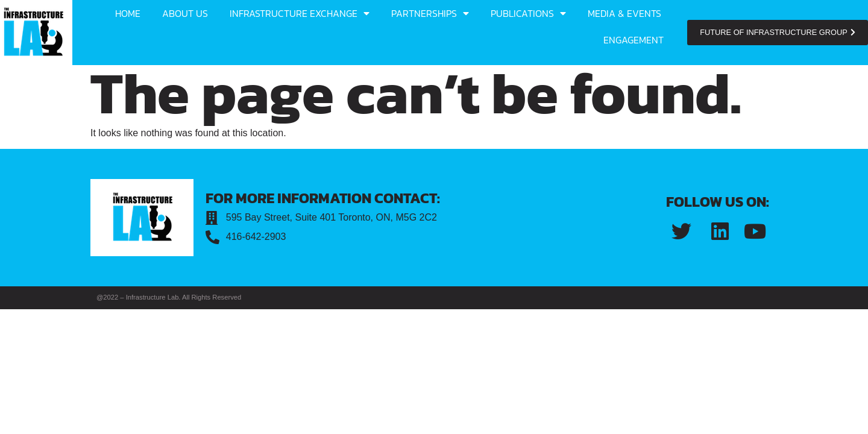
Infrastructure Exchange (300, 13)
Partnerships (430, 13)
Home (128, 13)
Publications (528, 13)
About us (185, 13)
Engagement (634, 40)
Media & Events (624, 13)
